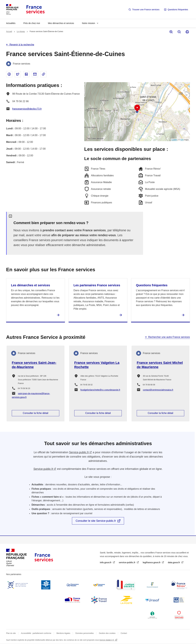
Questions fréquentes (178, 10)
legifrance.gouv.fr (152, 562)
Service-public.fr (79, 452)
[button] (137, 108)
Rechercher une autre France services (169, 337)
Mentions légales (63, 633)
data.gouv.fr (174, 562)
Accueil (9, 31)
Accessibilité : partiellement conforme (36, 633)
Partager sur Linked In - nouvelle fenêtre (26, 74)
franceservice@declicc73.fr (27, 109)
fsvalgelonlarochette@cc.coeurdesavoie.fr (100, 390)
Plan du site (11, 633)
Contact (124, 633)
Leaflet (174, 140)
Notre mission (89, 23)
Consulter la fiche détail (36, 413)
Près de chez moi (32, 23)
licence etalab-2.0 (107, 640)
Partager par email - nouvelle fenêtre (35, 74)
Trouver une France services (146, 10)
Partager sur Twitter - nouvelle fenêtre (18, 74)
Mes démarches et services (61, 23)
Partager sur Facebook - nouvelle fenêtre (9, 74)
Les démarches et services (31, 285)
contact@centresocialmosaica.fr (158, 390)
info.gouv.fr (106, 562)
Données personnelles (85, 633)
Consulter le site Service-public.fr (96, 521)
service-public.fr (127, 562)
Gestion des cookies (107, 633)
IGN (182, 140)
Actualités (11, 23)
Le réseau (21, 31)
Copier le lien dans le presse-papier (43, 74)
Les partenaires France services (97, 285)
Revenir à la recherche (22, 45)
